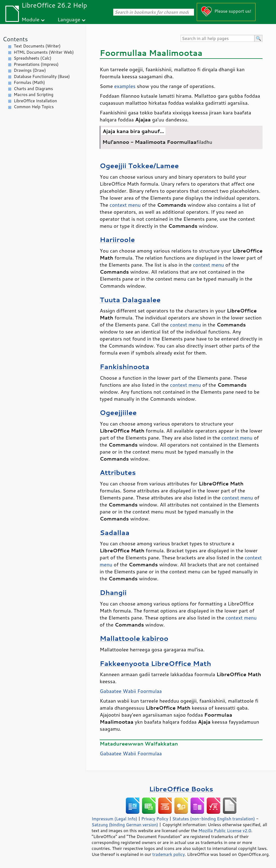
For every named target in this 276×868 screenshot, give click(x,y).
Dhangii (113, 592)
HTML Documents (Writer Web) (44, 52)
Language (69, 19)
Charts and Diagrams (33, 89)
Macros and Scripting (34, 95)
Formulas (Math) (29, 82)
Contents (15, 39)
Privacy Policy (155, 819)
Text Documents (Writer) (37, 46)
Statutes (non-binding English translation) (213, 819)
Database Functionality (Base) (42, 76)
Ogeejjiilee (118, 412)
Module (30, 19)
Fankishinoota (125, 367)
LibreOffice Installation (35, 101)
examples (125, 86)
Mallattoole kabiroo (134, 638)
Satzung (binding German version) (125, 825)
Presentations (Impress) (36, 64)
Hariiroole (117, 239)
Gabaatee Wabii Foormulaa (131, 691)
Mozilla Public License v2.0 (225, 830)
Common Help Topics (34, 107)
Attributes (118, 472)
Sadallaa (115, 532)
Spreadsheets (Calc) (32, 58)
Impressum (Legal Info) (114, 819)
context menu (125, 205)
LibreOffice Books (181, 789)
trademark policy (168, 854)
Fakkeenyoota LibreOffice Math (155, 663)
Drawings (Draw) (30, 70)
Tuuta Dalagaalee (130, 300)
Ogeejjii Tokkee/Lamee (139, 166)
